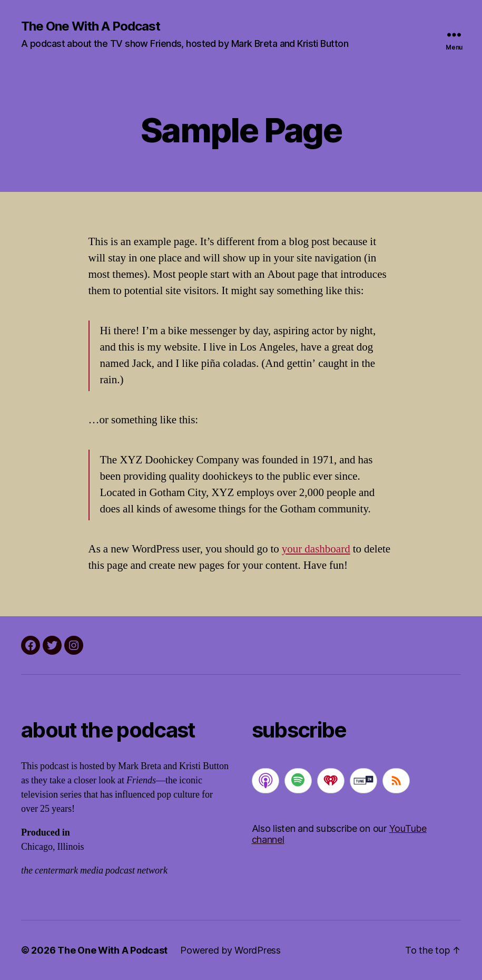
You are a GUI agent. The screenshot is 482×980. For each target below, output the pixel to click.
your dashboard (316, 549)
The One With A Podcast (91, 26)
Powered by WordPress (230, 950)
